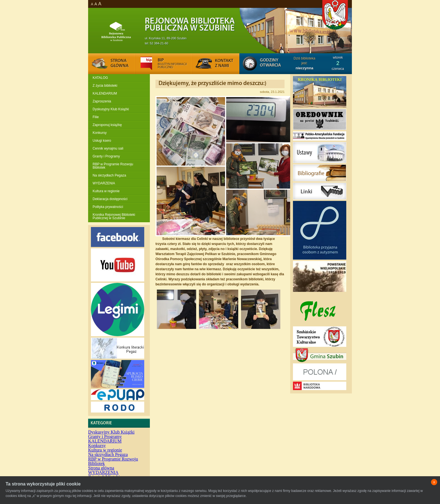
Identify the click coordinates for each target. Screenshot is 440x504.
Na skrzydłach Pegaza (109, 175)
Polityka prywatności (108, 207)
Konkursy (100, 133)
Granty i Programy (106, 156)
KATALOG (100, 78)
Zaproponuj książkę (107, 125)
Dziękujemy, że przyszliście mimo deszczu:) (212, 83)
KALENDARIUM (105, 93)
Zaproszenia (102, 101)
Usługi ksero (102, 141)
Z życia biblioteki (105, 86)
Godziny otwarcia (270, 63)
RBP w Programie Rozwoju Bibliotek (113, 166)
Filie (96, 117)
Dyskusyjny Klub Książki (111, 109)
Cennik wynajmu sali (108, 148)
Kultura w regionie (106, 191)
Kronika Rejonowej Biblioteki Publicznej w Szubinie (114, 216)
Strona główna (101, 468)
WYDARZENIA (104, 183)
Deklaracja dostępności (110, 199)
